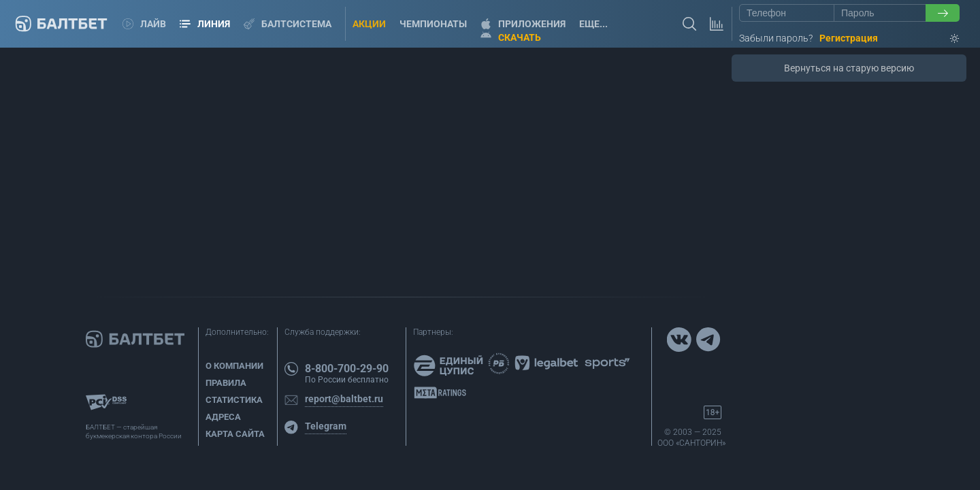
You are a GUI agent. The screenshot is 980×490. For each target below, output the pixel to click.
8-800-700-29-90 (347, 369)
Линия (205, 24)
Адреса (223, 417)
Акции (369, 24)
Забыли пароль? (776, 38)
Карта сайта (235, 434)
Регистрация (849, 38)
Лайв (144, 24)
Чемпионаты (433, 24)
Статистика (234, 400)
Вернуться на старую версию (849, 68)
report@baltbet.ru (344, 399)
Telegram (326, 426)
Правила (226, 383)
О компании (234, 366)
